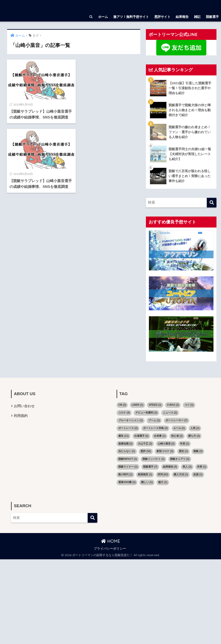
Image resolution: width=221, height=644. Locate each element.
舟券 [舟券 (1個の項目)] (202, 467)
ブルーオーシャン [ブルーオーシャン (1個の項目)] (131, 420)
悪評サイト (162, 17)
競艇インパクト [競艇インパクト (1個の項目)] (153, 459)
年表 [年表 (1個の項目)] (185, 444)
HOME (111, 541)
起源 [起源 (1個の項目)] (198, 474)
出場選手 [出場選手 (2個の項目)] (141, 436)
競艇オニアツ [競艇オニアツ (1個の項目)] (180, 459)
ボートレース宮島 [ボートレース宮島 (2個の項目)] (155, 428)
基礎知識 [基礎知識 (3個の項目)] (125, 444)
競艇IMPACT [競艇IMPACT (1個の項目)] (128, 459)
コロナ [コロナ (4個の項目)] (124, 413)
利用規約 (21, 416)
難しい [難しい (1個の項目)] (147, 482)
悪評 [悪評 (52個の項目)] (146, 451)
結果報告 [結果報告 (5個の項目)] (170, 467)
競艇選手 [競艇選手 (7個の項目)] (150, 467)
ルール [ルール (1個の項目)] (179, 428)
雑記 (197, 17)
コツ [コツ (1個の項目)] (189, 405)
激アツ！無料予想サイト (131, 17)
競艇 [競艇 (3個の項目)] (198, 451)
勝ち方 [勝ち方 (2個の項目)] (194, 436)
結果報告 (182, 17)
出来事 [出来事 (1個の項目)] (160, 436)
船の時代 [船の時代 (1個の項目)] (125, 474)
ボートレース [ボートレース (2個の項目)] (128, 428)
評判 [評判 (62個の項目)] (163, 474)
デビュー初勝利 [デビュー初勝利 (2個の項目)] (146, 413)
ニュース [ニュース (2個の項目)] (170, 413)
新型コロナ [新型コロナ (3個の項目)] (165, 451)
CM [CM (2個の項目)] (122, 405)
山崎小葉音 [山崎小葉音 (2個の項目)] (166, 444)
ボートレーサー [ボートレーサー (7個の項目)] (177, 420)
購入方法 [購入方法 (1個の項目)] (181, 474)
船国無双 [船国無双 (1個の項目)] (145, 474)
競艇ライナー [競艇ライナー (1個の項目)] (128, 467)
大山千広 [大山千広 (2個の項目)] (145, 444)
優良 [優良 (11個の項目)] (124, 436)
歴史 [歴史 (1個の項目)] (183, 451)
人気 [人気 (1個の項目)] (195, 428)
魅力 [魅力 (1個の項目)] (163, 482)
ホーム (103, 17)
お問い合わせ (24, 406)
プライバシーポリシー (110, 549)
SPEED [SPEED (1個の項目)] (155, 405)
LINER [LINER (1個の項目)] (137, 405)
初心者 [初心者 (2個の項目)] (177, 436)
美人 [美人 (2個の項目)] (187, 467)
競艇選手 (212, 17)
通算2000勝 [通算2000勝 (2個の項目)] (127, 482)
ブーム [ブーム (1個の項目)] (154, 420)
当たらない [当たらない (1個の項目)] (127, 451)
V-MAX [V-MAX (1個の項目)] (173, 405)
